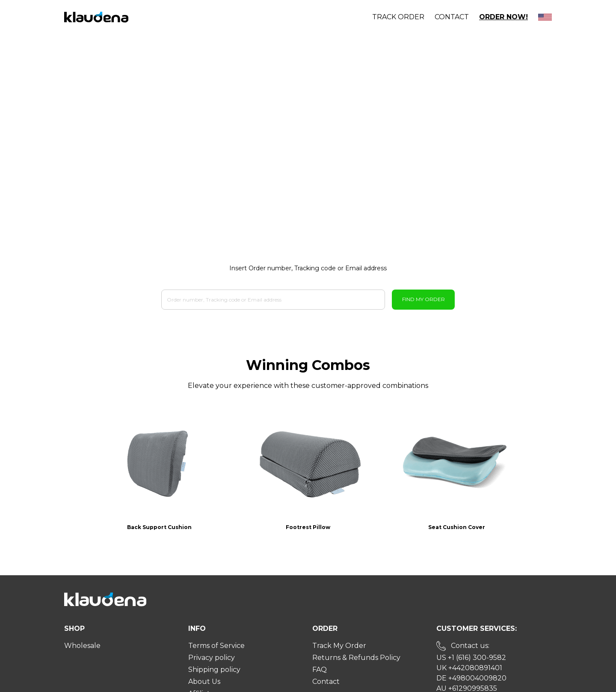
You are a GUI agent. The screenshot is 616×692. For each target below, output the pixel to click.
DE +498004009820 (471, 659)
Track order (398, 17)
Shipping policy (214, 650)
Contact (452, 17)
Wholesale (82, 626)
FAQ (320, 650)
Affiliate (201, 674)
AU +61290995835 (467, 669)
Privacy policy (212, 638)
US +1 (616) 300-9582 (471, 638)
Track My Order (339, 626)
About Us (204, 662)
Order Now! (503, 17)
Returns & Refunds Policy (356, 638)
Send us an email (478, 681)
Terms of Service (216, 626)
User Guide (207, 686)
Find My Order (423, 299)
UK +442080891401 (469, 649)
